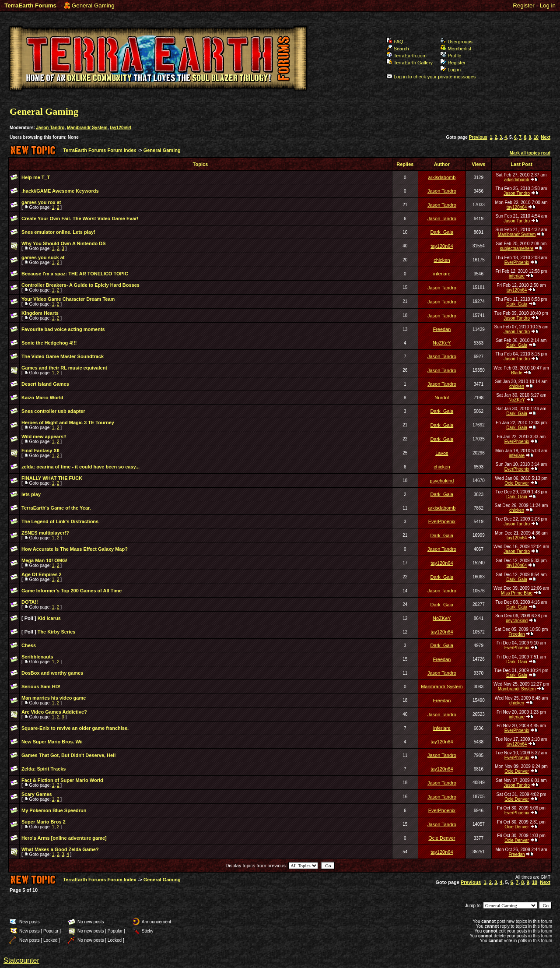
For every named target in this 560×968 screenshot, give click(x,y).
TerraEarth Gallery (409, 63)
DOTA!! (30, 602)
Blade (517, 373)
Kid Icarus (49, 618)
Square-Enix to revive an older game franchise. (75, 728)
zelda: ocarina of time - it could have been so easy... (80, 467)
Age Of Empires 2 (42, 574)
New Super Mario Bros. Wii (52, 742)
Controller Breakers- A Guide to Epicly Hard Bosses (80, 285)
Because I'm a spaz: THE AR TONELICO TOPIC (75, 274)
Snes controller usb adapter (53, 411)
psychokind (442, 481)
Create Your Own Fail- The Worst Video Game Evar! (80, 218)
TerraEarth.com (406, 56)
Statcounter (21, 960)
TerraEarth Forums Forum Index (100, 150)
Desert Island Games (45, 384)
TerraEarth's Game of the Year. (56, 508)
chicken (442, 260)
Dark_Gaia (442, 232)
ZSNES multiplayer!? (45, 533)
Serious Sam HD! (41, 686)
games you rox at (41, 202)
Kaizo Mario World (42, 398)
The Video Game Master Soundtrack (63, 356)
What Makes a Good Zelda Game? (60, 849)
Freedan (442, 329)
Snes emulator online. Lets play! (58, 232)
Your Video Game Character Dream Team (68, 299)
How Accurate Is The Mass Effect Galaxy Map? (75, 549)
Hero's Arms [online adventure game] (64, 838)
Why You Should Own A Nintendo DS (63, 243)
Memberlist (456, 49)
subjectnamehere (517, 248)
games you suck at (43, 257)
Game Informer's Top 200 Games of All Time (72, 591)
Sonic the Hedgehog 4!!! (49, 343)
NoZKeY (442, 343)
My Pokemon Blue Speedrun (54, 810)
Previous (478, 137)
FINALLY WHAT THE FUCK (52, 478)
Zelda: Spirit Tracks (44, 769)
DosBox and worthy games (52, 673)
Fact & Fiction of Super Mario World (62, 780)
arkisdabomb (442, 177)
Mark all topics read (530, 153)
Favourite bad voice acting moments (63, 329)
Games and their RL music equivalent (64, 368)
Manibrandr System (87, 128)
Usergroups (456, 42)
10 (536, 137)
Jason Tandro (51, 128)
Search (398, 49)
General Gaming (93, 5)
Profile (451, 56)
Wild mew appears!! (44, 436)
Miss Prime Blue (517, 593)
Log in (548, 5)
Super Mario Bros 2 (44, 822)
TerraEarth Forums (30, 5)
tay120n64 (120, 128)
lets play (31, 494)
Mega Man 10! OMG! (44, 560)
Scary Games (37, 794)
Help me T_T (36, 177)
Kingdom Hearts (40, 313)
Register (524, 5)
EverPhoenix (517, 262)
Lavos (442, 453)
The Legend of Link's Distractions (60, 521)
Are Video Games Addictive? (54, 712)
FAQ (395, 42)
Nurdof (442, 398)
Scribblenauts (37, 657)
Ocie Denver (517, 483)
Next (546, 137)
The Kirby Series (57, 632)
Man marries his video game (54, 698)
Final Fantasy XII (40, 451)
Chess (29, 645)
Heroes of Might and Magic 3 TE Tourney (68, 422)
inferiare (442, 274)
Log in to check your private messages (431, 77)
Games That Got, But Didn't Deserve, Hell (68, 755)
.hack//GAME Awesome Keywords (60, 191)
